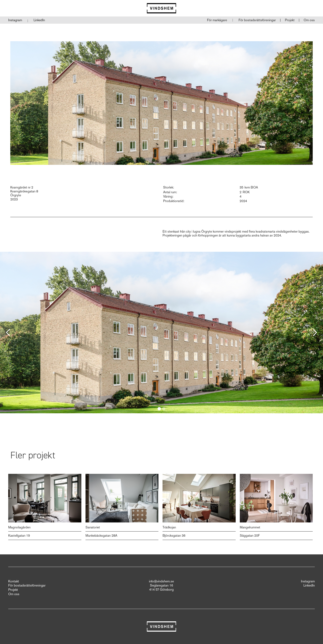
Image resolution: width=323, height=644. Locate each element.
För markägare (217, 20)
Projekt (290, 20)
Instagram (15, 20)
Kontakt (14, 581)
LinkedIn (39, 20)
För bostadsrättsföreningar (257, 20)
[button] (257, 20)
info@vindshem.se (161, 581)
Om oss (309, 20)
